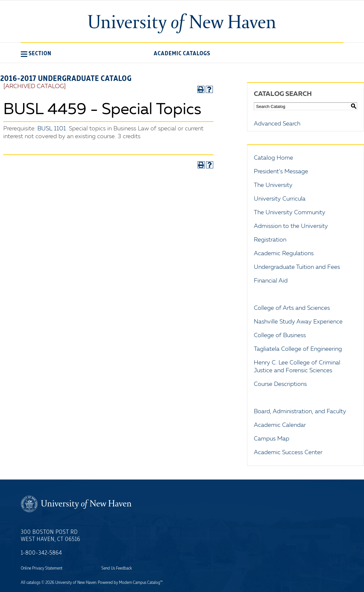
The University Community (290, 213)
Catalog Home (273, 158)
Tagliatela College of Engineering (298, 349)
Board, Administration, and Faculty (300, 412)
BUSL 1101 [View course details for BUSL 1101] (52, 129)
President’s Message (281, 172)
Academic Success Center (288, 453)
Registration (270, 240)
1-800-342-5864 (41, 553)
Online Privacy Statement (42, 568)
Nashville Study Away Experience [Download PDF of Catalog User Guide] (298, 322)
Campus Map (272, 439)
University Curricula (280, 199)
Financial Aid (271, 281)
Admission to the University (291, 226)
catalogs (33, 583)
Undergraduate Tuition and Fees (297, 267)
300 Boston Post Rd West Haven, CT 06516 (51, 536)
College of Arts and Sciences (292, 308)
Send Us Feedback (117, 568)
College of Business (280, 335)
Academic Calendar (280, 425)
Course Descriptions (280, 384)
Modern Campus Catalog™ (141, 583)
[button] (36, 53)
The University (273, 185)
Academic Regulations (284, 254)
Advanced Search (277, 124)
